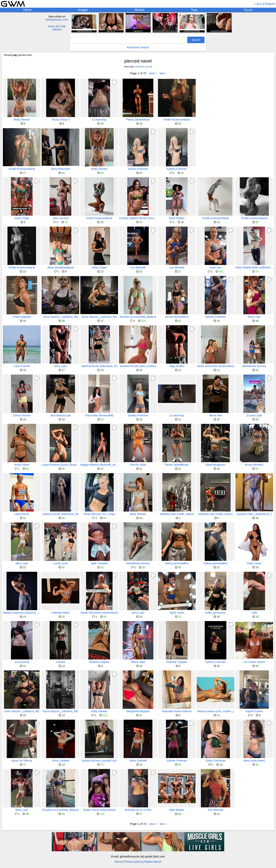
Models (140, 10)
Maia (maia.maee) (254, 761)
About (118, 862)
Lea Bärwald (138, 267)
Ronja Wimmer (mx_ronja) (99, 514)
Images (83, 10)
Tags (194, 10)
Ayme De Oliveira (22, 761)
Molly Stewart (22, 120)
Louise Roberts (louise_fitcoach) (61, 465)
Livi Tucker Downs (254, 662)
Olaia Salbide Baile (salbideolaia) (255, 267)
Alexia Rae (215, 415)
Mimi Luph (254, 317)
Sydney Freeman (138, 169)
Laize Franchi (22, 366)
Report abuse (153, 862)
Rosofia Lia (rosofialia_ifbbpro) (138, 317)
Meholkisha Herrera (254, 366)
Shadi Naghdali (22, 317)
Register (270, 4)
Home (27, 10)
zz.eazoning (99, 120)
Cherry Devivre (22, 415)
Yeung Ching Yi (60, 120)
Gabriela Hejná (60, 613)
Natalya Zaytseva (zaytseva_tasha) (24, 613)
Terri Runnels (215, 810)
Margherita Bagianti (138, 711)
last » (163, 73)
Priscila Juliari (138, 465)
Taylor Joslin (177, 613)
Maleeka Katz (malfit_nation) (177, 514)
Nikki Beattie (177, 810)
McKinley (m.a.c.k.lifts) (138, 810)
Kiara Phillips (177, 218)
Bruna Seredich (254, 465)
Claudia (60, 662)
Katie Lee (216, 267)
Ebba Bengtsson (216, 465)
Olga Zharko (177, 366)
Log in (258, 4)
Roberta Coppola (99, 662)
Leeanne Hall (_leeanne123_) (254, 514)
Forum (248, 10)
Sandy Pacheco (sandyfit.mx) (99, 761)
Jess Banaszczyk (60, 415)
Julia (254, 613)
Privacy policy (133, 862)
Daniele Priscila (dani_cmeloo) (138, 366)
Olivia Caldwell (61, 761)
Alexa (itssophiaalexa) (60, 267)
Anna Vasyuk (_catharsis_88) (61, 317)
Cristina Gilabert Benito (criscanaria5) (141, 218)
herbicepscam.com (57, 20)
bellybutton (140, 67)
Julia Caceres (60, 218)
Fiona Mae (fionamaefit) (99, 415)
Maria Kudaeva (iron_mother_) (215, 711)
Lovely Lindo (60, 563)
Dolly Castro (254, 563)
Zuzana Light (254, 415)
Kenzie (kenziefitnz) (177, 317)
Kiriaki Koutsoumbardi (177, 120)
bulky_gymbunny (216, 613)
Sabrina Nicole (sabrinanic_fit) (99, 366)
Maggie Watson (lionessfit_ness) (100, 465)
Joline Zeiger (22, 218)
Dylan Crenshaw (216, 761)
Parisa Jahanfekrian (138, 120)
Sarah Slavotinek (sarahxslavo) (215, 366)
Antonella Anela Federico (177, 711)
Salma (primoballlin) (177, 563)
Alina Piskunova (61, 169)
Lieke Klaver (22, 514)
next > (153, 73)
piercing (149, 67)
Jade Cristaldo (99, 563)
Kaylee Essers (254, 711)
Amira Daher (22, 465)
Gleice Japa (138, 662)
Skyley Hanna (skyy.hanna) (99, 810)
